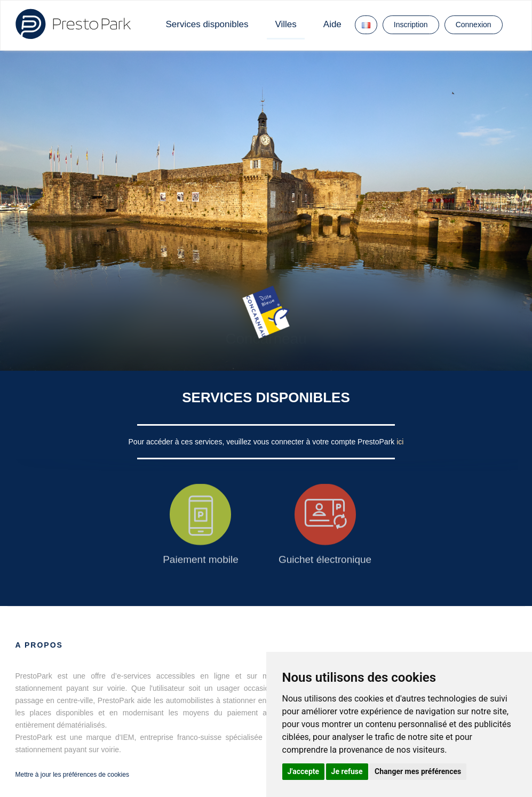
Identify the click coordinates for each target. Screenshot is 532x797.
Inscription (411, 25)
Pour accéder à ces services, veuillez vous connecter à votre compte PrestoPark (263, 442)
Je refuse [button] (347, 771)
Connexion (474, 25)
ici (400, 442)
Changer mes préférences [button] (418, 771)
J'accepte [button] (304, 771)
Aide (332, 24)
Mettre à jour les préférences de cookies (72, 775)
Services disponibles (207, 24)
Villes (285, 24)
